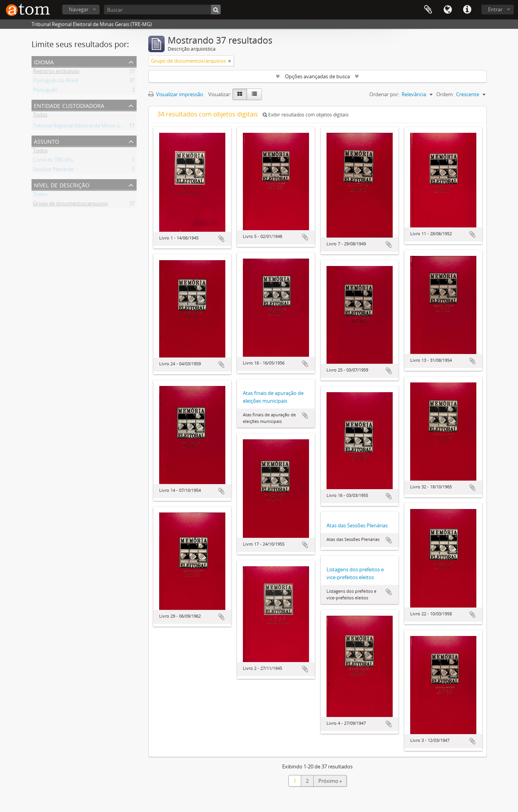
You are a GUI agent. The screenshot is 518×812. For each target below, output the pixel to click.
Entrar (495, 9)
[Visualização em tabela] (254, 94)
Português (45, 91)
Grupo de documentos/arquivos (70, 205)
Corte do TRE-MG (53, 161)
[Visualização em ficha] (240, 94)
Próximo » (330, 781)
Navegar (79, 9)
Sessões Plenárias (53, 171)
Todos (40, 116)
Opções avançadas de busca (317, 76)
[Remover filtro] (230, 61)
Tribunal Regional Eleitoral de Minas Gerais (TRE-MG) (93, 127)
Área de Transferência (428, 10)
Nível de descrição (62, 184)
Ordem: (445, 94)
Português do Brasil (56, 82)
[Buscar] (162, 10)
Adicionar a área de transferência (221, 239)
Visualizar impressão (176, 94)
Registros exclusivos (56, 72)
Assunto (47, 141)
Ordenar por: (384, 94)
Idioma (448, 10)
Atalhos (467, 10)
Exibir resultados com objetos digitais (306, 115)
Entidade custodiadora (69, 105)
